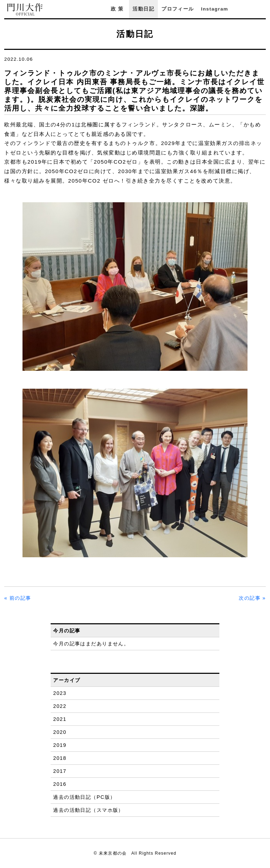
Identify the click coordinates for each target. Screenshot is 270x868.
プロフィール (178, 9)
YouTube (262, 9)
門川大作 (25, 10)
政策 (118, 9)
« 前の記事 (18, 598)
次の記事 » (252, 598)
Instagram (215, 9)
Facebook (243, 9)
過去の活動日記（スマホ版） (88, 810)
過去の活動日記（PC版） (84, 797)
